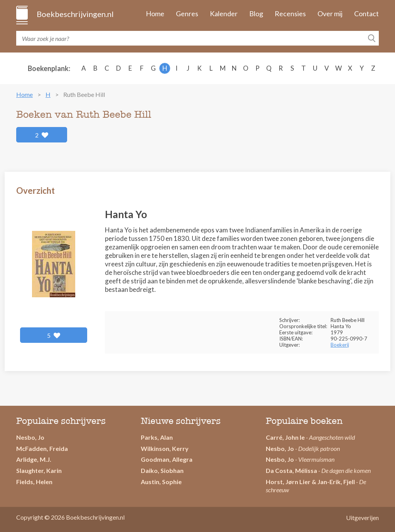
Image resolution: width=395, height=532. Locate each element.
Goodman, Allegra (167, 459)
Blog (256, 14)
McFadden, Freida (42, 448)
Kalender (224, 14)
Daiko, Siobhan (162, 470)
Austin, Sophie (161, 482)
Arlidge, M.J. (34, 459)
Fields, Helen (34, 482)
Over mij (330, 14)
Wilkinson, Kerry (165, 448)
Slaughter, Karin (39, 470)
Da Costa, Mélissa (291, 470)
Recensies (290, 14)
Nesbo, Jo (30, 437)
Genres (187, 14)
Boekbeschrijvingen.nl (75, 14)
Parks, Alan (157, 437)
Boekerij (340, 345)
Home (155, 14)
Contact (366, 14)
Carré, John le (285, 437)
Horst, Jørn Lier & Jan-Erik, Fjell (310, 482)
